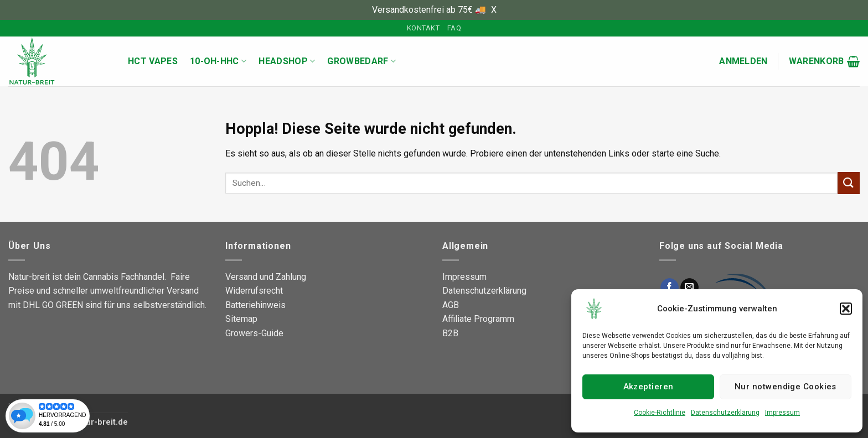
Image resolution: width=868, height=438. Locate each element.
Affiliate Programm (478, 319)
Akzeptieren (649, 387)
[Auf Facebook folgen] (670, 288)
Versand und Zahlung (266, 277)
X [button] (494, 10)
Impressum (782, 413)
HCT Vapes (153, 61)
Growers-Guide (254, 333)
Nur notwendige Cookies (786, 387)
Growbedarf (361, 61)
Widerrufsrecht (254, 291)
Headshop (287, 61)
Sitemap (241, 319)
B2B (450, 333)
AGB (451, 305)
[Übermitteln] (849, 183)
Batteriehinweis (255, 305)
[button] (846, 309)
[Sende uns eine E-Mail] (689, 288)
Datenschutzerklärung (725, 413)
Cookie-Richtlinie (660, 413)
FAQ (454, 28)
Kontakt (423, 28)
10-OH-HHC (218, 61)
